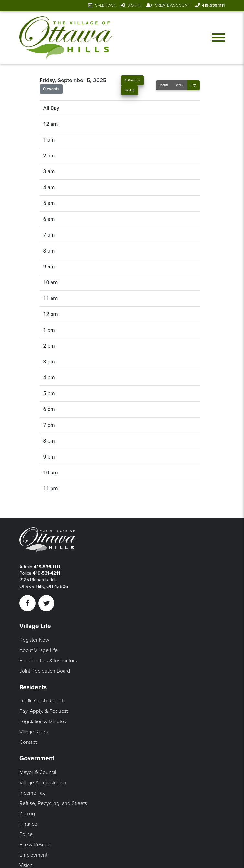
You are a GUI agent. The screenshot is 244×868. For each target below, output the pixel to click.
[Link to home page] (67, 38)
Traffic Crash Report (41, 701)
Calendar (105, 5)
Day (193, 85)
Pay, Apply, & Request (44, 711)
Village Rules (34, 732)
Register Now (34, 640)
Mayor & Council (38, 772)
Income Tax (32, 793)
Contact (28, 742)
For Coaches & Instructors (48, 661)
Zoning (27, 814)
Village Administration (43, 783)
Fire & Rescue (35, 845)
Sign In (134, 5)
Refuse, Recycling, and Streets (53, 803)
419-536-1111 (47, 567)
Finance (28, 824)
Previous (132, 80)
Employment (33, 855)
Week (180, 85)
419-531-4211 (46, 573)
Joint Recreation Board (45, 671)
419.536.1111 (213, 5)
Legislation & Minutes (43, 722)
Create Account (172, 5)
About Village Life (39, 650)
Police (26, 834)
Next (129, 90)
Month (164, 85)
